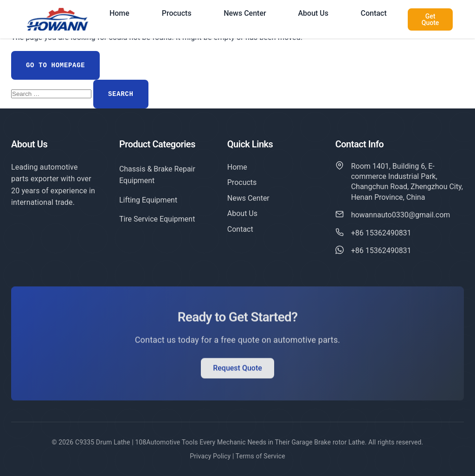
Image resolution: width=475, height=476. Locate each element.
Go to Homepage (55, 65)
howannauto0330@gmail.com (401, 215)
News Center (245, 13)
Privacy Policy (210, 456)
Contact (373, 13)
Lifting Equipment (148, 200)
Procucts (177, 13)
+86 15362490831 (381, 233)
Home (119, 13)
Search (121, 94)
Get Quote (430, 19)
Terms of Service (260, 456)
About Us (313, 13)
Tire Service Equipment (157, 219)
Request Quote (237, 370)
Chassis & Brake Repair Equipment (157, 175)
